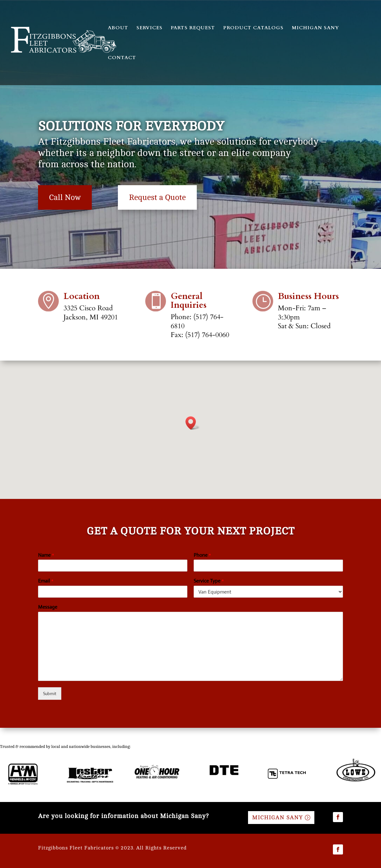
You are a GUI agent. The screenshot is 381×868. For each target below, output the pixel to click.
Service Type (209, 581)
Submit (50, 694)
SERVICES (149, 28)
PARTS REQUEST (193, 28)
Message (48, 607)
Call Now (65, 197)
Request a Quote (157, 197)
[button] (193, 423)
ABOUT (118, 28)
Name (46, 555)
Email (46, 581)
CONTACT (122, 58)
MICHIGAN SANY (315, 28)
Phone (202, 555)
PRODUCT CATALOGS (253, 28)
